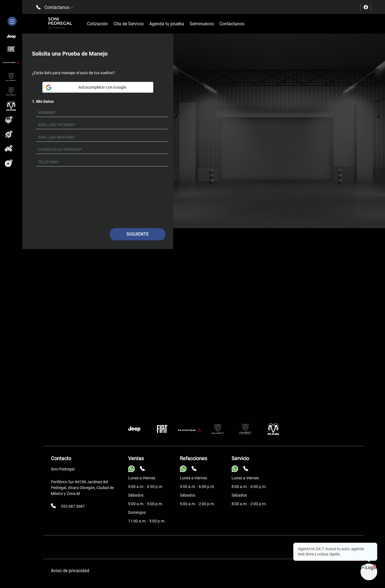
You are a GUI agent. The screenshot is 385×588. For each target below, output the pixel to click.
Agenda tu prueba (167, 24)
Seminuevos (202, 24)
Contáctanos (232, 24)
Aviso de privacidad (70, 571)
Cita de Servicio (129, 24)
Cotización (97, 24)
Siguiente (138, 234)
